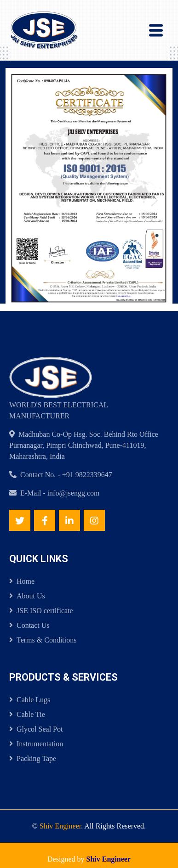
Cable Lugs (30, 700)
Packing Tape (33, 758)
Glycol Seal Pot (36, 729)
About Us (27, 596)
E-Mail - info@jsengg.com (60, 493)
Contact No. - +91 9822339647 (66, 475)
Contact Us (29, 625)
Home (22, 581)
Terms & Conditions (43, 640)
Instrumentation (36, 744)
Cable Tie (27, 714)
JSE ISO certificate (41, 611)
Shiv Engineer (60, 826)
